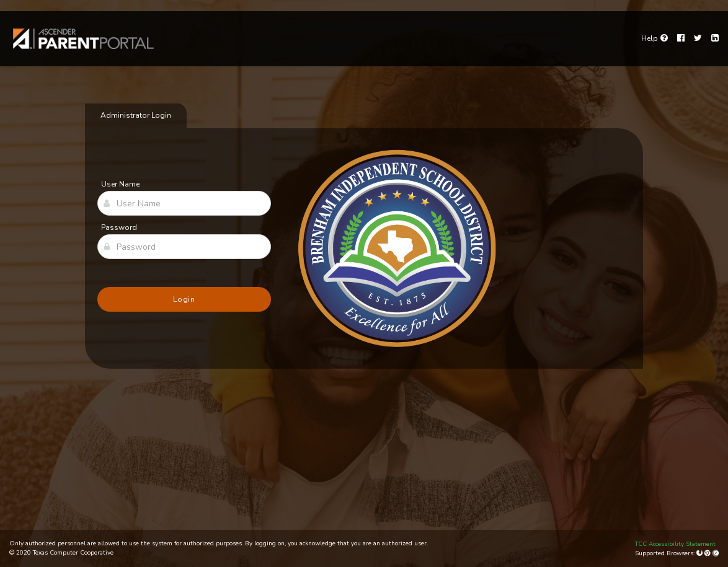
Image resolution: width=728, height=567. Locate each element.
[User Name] (184, 203)
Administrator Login (136, 115)
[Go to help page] (655, 38)
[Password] (184, 247)
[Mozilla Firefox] (700, 553)
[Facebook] (681, 38)
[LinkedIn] (715, 38)
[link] (84, 39)
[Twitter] (698, 38)
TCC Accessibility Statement (675, 544)
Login (184, 299)
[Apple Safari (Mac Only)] (716, 553)
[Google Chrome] (708, 553)
